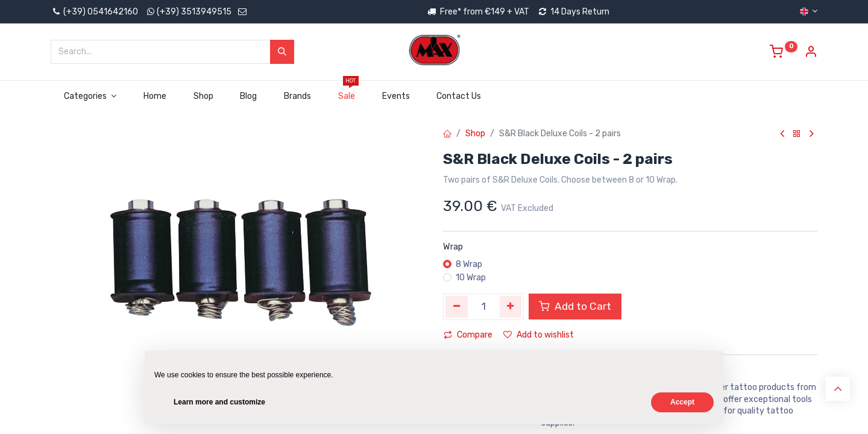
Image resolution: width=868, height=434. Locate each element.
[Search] (282, 52)
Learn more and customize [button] (219, 402)
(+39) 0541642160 (94, 12)
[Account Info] (811, 53)
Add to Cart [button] (575, 306)
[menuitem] (155, 96)
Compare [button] (468, 335)
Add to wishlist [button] (539, 335)
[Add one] (511, 307)
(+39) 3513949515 (194, 12)
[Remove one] (457, 307)
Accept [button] (682, 402)
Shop (475, 134)
